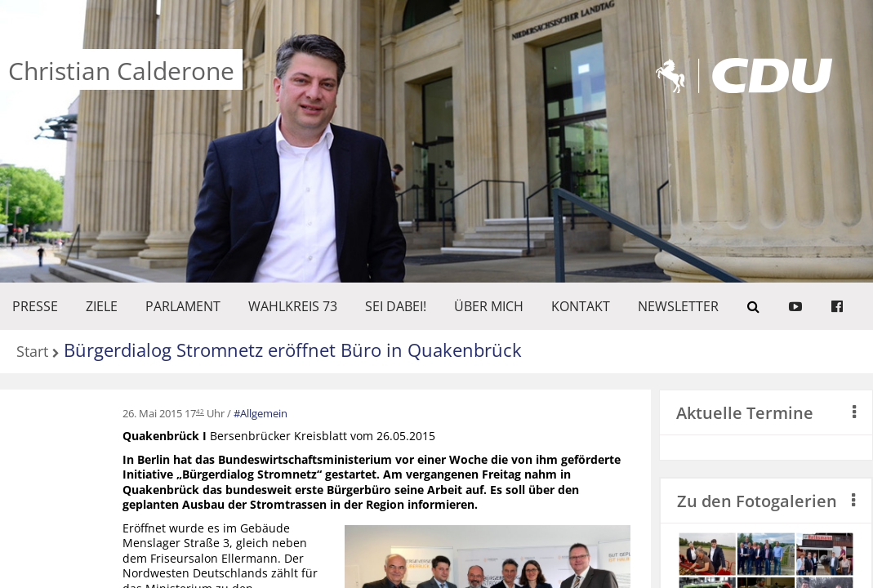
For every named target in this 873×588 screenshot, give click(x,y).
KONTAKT (581, 306)
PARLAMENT (183, 306)
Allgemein (264, 413)
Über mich (489, 306)
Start (32, 352)
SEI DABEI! (396, 306)
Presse (35, 306)
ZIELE (102, 306)
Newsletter (678, 306)
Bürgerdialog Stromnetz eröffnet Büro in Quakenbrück (293, 350)
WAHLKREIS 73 (293, 306)
